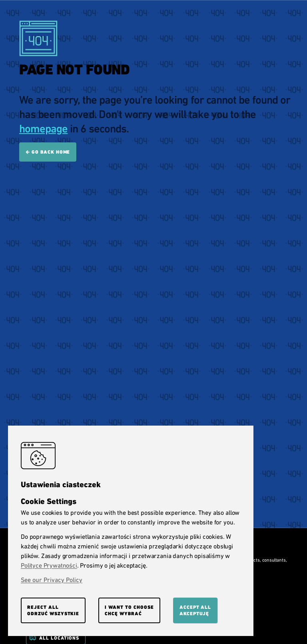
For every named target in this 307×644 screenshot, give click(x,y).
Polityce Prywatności (49, 565)
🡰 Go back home (48, 152)
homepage (43, 129)
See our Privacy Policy (52, 580)
